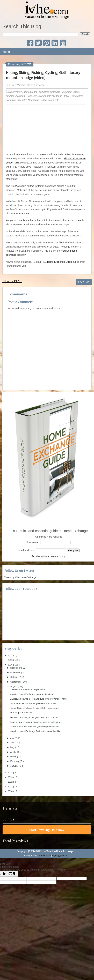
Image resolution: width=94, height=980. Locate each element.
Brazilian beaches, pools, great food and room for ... (35, 717)
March (14, 757)
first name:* (33, 542)
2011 (10, 787)
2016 (10, 660)
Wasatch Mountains (29, 100)
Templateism (44, 855)
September (16, 682)
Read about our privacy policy (48, 556)
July (13, 738)
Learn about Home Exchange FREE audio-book (33, 703)
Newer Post (12, 281)
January (15, 766)
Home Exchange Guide (60, 262)
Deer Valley (16, 92)
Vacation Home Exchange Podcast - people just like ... (36, 731)
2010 (10, 791)
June (13, 743)
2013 (10, 777)
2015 (10, 665)
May (13, 747)
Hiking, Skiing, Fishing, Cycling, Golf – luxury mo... (34, 708)
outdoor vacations (16, 96)
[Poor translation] (12, 874)
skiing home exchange (51, 96)
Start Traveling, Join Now (47, 830)
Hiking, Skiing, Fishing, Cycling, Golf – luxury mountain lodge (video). (43, 75)
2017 (10, 655)
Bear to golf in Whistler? (21, 713)
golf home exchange (50, 92)
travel (67, 96)
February (15, 761)
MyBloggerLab (60, 855)
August (14, 686)
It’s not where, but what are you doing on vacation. (34, 727)
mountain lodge (71, 92)
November (16, 672)
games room (31, 92)
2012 (10, 782)
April (13, 752)
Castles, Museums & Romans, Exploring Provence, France (39, 699)
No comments (52, 100)
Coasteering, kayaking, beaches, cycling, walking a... (36, 722)
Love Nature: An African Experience (27, 689)
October (15, 677)
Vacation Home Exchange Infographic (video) (32, 694)
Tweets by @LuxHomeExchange (20, 577)
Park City (32, 96)
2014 (10, 773)
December (16, 668)
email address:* (27, 550)
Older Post (84, 282)
